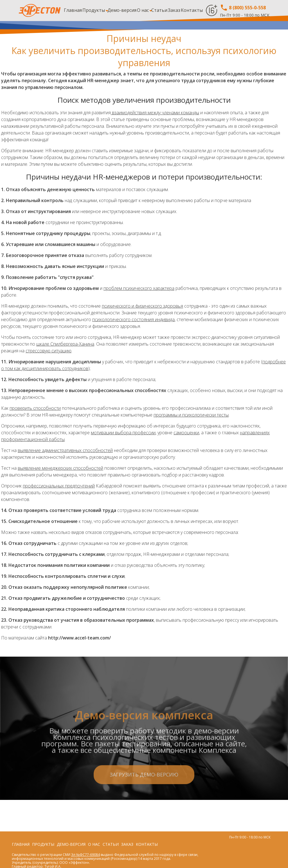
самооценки (186, 433)
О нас (143, 10)
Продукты (94, 10)
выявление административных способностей (65, 450)
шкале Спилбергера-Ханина (65, 344)
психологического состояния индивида (133, 319)
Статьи (159, 10)
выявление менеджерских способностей (60, 468)
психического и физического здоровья (142, 306)
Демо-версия (122, 10)
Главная (73, 10)
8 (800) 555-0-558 (243, 8)
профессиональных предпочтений (59, 486)
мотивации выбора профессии (123, 433)
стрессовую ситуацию (49, 351)
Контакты (192, 10)
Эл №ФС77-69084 (85, 855)
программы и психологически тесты (191, 415)
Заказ (174, 10)
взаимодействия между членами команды (155, 113)
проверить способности (35, 408)
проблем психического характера (139, 288)
